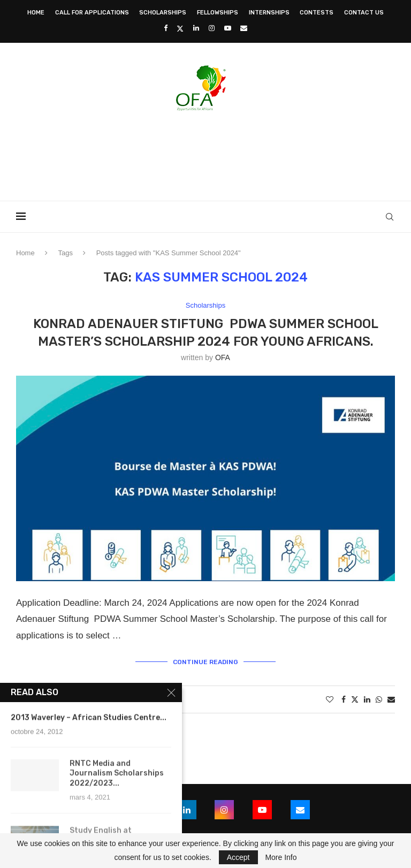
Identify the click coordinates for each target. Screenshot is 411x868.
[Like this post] (330, 699)
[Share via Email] (391, 699)
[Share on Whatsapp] (379, 699)
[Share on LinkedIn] (367, 699)
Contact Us (364, 13)
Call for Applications (92, 13)
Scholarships (163, 13)
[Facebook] (166, 28)
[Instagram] (212, 28)
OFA (223, 357)
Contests (317, 13)
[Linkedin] (196, 28)
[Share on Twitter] (355, 699)
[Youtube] (228, 28)
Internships (269, 13)
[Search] (390, 217)
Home (36, 13)
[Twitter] (180, 28)
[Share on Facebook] (344, 699)
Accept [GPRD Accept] (238, 857)
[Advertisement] (205, 153)
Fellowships (218, 13)
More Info (281, 857)
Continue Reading (205, 662)
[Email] (244, 28)
